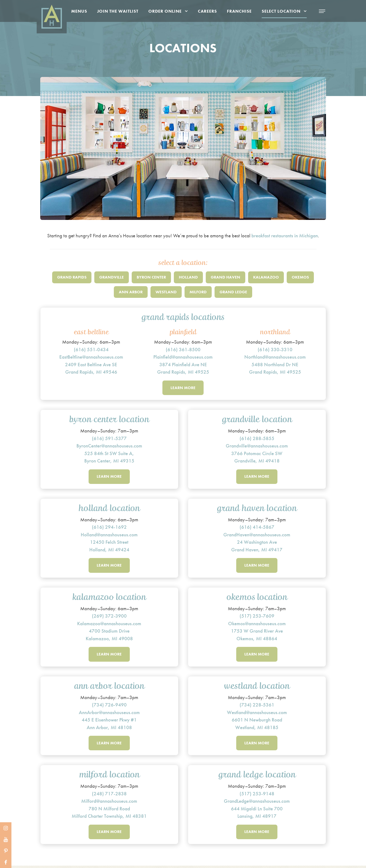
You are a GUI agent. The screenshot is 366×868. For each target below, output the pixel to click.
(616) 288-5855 (257, 439)
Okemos (300, 277)
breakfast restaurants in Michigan (285, 236)
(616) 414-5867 (257, 528)
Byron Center (151, 277)
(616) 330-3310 (275, 349)
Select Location (281, 11)
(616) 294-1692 (109, 528)
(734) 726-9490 (109, 706)
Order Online (165, 11)
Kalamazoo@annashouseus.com (109, 625)
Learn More (183, 388)
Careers (207, 11)
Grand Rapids (72, 277)
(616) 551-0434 (91, 349)
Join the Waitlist (118, 11)
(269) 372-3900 (109, 617)
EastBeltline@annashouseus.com (91, 357)
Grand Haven (226, 277)
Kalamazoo (266, 277)
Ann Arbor (131, 292)
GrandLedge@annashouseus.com (257, 803)
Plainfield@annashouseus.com (183, 357)
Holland (188, 277)
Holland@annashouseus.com (109, 535)
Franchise (239, 11)
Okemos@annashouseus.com (257, 625)
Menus (79, 11)
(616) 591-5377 (109, 439)
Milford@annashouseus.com (109, 803)
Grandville (112, 277)
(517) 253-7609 (257, 617)
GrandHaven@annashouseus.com (257, 535)
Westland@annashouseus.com (257, 714)
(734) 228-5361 (257, 706)
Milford (198, 292)
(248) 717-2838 (109, 795)
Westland (166, 292)
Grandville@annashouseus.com (257, 446)
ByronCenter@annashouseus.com (109, 446)
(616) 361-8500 (183, 349)
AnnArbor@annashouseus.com (109, 714)
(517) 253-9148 (257, 795)
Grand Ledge (233, 292)
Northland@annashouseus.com (275, 357)
